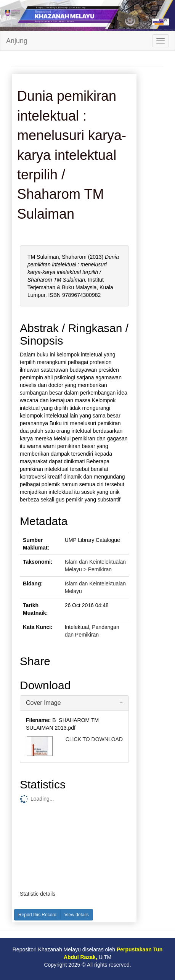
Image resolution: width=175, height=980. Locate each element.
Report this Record (37, 915)
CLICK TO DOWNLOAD (94, 739)
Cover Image (43, 703)
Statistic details (38, 894)
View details (77, 915)
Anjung (17, 41)
